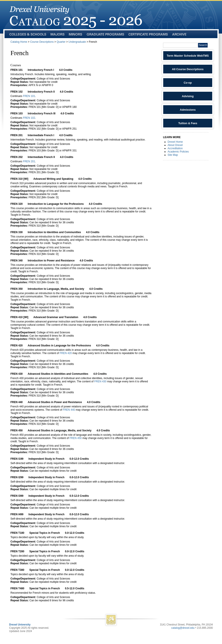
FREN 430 (100, 381)
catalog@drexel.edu (183, 628)
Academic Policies (178, 152)
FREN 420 (66, 353)
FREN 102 (29, 118)
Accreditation (175, 148)
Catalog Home (19, 42)
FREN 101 (29, 96)
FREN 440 (69, 410)
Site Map (173, 155)
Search (203, 45)
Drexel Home (175, 142)
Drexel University (20, 625)
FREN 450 (76, 438)
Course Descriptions (42, 42)
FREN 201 (29, 161)
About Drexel (175, 145)
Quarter (61, 42)
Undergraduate (77, 42)
